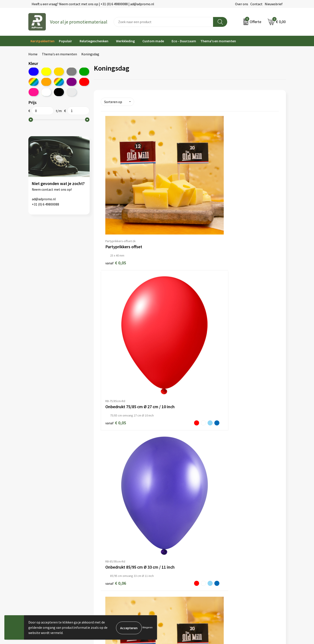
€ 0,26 (234, 381)
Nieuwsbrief (274, 4)
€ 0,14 (175, 381)
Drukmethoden (105, 556)
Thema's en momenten (218, 41)
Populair (65, 41)
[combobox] (163, 22)
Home (33, 54)
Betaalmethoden (172, 543)
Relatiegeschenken (94, 41)
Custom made (153, 41)
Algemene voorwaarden (242, 530)
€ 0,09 (111, 384)
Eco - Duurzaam (184, 41)
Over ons (242, 4)
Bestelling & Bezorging (177, 537)
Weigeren (148, 627)
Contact (256, 4)
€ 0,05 (116, 194)
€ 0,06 (230, 197)
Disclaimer (233, 550)
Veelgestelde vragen (109, 543)
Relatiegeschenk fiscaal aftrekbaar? (120, 550)
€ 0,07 (234, 290)
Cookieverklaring (237, 537)
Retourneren (169, 550)
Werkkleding (125, 41)
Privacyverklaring (238, 543)
